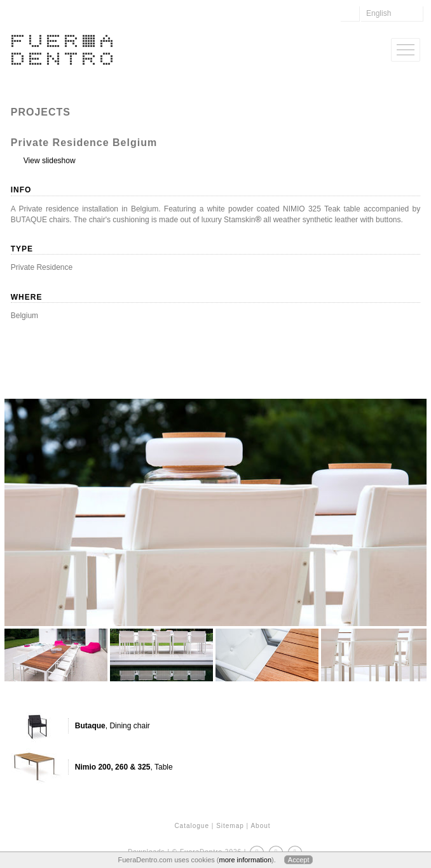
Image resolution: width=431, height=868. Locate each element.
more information (245, 860)
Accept (299, 860)
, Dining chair (113, 726)
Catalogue (192, 826)
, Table (124, 767)
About (260, 826)
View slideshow (50, 161)
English (379, 13)
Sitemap (230, 826)
